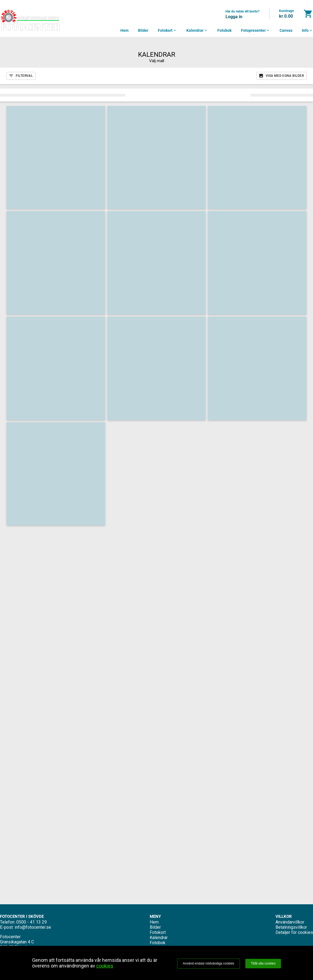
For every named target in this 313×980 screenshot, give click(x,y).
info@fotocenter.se (33, 927)
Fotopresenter (256, 30)
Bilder (143, 30)
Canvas (286, 30)
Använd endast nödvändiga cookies (209, 963)
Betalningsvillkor (291, 927)
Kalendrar (197, 30)
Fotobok (224, 30)
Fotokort (167, 30)
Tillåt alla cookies (263, 963)
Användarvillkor (290, 922)
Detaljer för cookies (294, 932)
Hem (124, 30)
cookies (105, 966)
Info (307, 30)
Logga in (234, 17)
